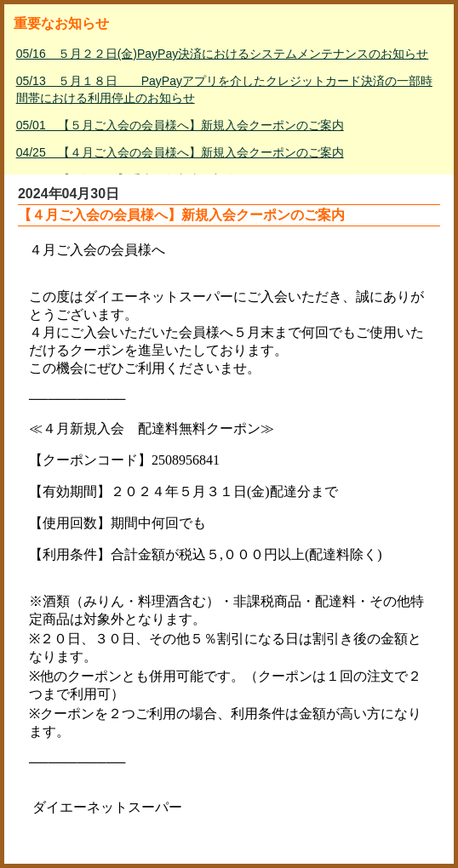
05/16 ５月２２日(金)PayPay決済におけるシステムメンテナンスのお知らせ (223, 54)
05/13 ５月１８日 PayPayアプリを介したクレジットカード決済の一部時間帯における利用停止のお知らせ (224, 89)
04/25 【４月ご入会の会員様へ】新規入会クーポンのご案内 (180, 152)
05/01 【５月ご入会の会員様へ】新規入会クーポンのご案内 (180, 125)
